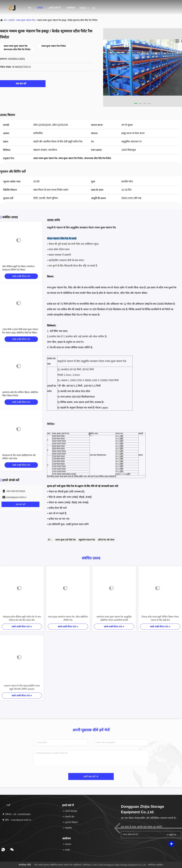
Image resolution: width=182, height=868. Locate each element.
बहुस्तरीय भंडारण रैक (87, 540)
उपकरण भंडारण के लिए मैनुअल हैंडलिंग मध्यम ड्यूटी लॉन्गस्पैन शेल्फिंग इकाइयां (22, 687)
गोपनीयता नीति (25, 865)
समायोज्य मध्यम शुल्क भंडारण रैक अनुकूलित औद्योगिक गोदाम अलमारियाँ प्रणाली (114, 618)
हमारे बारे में (55, 8)
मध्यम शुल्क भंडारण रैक (25, 20)
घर (30, 8)
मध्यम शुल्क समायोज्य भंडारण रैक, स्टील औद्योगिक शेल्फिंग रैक (68, 618)
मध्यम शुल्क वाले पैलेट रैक (66, 540)
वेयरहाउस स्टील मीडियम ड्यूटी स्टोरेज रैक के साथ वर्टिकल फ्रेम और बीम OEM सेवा (22, 618)
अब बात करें (23, 84)
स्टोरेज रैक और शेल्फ (106, 540)
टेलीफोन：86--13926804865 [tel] (16, 814)
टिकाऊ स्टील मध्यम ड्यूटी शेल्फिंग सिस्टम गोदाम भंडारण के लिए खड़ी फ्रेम (160, 618)
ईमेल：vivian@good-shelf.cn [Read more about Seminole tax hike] (17, 820)
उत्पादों (11, 20)
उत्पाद (40, 8)
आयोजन (71, 8)
